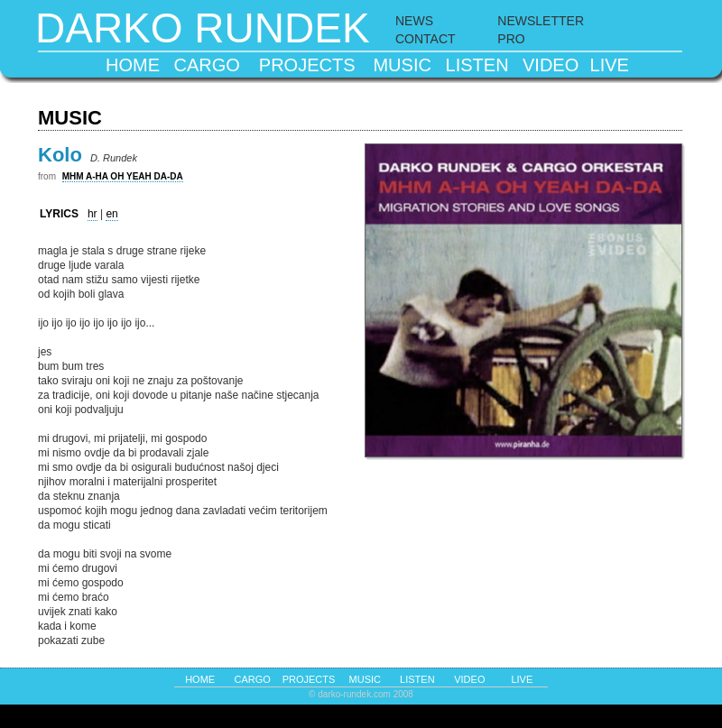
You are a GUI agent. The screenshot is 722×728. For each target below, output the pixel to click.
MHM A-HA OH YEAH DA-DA (123, 176)
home (133, 65)
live (610, 65)
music (402, 65)
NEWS (414, 21)
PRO (511, 39)
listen (477, 65)
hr (93, 214)
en (111, 214)
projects (307, 65)
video (551, 65)
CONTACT (426, 39)
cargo (207, 65)
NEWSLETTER (541, 21)
